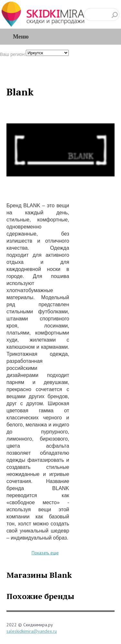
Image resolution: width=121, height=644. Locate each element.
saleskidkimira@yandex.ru (32, 631)
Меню (21, 37)
